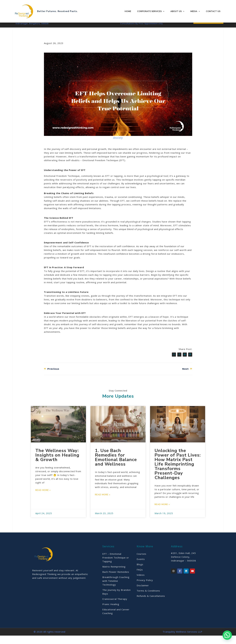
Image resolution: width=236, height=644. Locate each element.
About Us (177, 11)
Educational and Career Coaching (116, 620)
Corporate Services (151, 11)
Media (195, 11)
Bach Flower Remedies (116, 580)
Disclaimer (143, 594)
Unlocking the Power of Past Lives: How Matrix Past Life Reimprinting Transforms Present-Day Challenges (178, 473)
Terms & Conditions (148, 599)
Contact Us (213, 11)
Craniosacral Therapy (115, 607)
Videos (141, 583)
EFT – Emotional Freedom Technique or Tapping (116, 566)
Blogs (140, 573)
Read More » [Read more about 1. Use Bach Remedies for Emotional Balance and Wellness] (103, 503)
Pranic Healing (111, 613)
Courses (141, 562)
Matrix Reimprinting (114, 575)
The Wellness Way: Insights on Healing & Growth (57, 464)
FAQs (140, 578)
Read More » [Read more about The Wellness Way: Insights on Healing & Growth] (43, 499)
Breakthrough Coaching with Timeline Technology (116, 589)
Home (128, 11)
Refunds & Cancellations (151, 604)
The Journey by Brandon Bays (116, 600)
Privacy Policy (145, 589)
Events (141, 567)
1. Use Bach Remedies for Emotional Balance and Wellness (116, 466)
